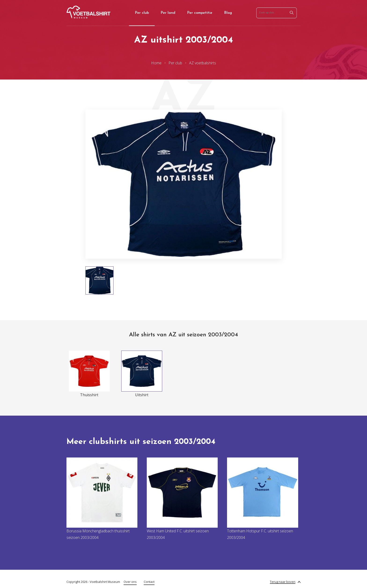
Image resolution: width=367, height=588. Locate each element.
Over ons (130, 582)
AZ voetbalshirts (203, 63)
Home (156, 63)
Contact (149, 582)
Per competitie (200, 13)
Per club (142, 13)
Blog (228, 13)
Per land (168, 13)
